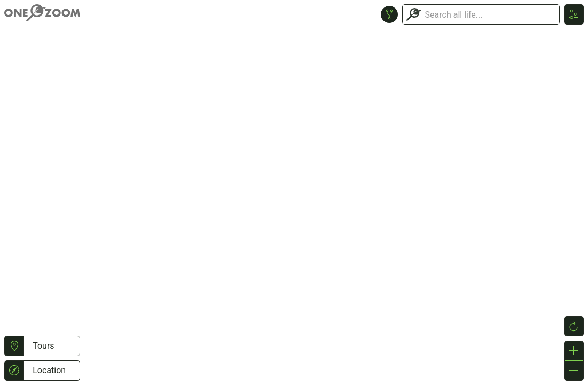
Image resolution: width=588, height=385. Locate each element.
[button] (14, 346)
